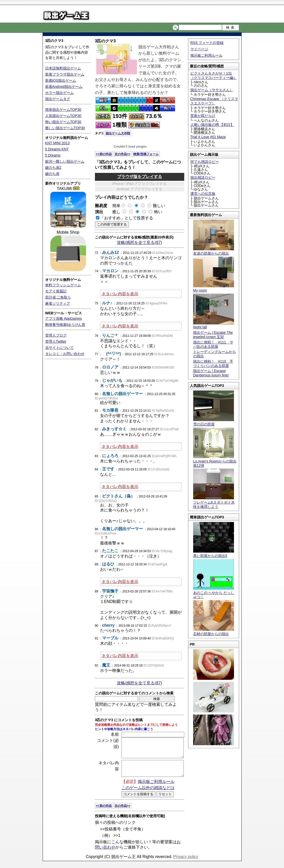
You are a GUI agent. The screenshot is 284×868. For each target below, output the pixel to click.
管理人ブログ (56, 335)
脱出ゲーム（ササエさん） (212, 90)
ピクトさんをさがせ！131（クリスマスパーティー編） (214, 75)
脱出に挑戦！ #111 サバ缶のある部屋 (213, 344)
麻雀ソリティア (58, 303)
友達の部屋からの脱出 (214, 251)
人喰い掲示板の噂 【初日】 (212, 125)
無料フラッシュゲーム (63, 285)
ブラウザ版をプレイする (140, 177)
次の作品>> (122, 154)
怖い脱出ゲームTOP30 (63, 122)
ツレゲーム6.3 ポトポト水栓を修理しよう (214, 502)
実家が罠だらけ (203, 116)
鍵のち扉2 (53, 168)
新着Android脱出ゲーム (64, 87)
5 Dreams (53, 155)
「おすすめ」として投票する (127, 218)
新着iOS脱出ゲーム (61, 80)
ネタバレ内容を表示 (120, 294)
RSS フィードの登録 (207, 43)
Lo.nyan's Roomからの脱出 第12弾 (215, 461)
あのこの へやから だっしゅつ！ (214, 593)
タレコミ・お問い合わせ (65, 354)
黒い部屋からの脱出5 (214, 554)
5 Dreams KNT (57, 149)
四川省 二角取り (58, 297)
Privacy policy (186, 864)
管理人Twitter (56, 341)
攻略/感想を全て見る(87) (139, 242)
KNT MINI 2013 (57, 143)
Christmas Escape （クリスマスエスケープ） (214, 101)
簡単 (117, 206)
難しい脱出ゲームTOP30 (65, 128)
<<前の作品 (104, 154)
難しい (159, 206)
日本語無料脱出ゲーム (63, 68)
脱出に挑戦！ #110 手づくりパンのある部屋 (213, 364)
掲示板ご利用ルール (206, 55)
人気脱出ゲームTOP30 (63, 116)
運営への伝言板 (203, 194)
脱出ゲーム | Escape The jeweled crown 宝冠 (213, 335)
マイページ (199, 49)
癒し (114, 212)
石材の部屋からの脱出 (214, 632)
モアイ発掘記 (56, 291)
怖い (158, 212)
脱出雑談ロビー (203, 177)
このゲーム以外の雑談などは (148, 795)
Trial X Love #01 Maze (208, 137)
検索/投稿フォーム (146, 154)
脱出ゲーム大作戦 (118, 133)
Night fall (214, 325)
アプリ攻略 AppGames (64, 318)
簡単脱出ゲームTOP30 (63, 110)
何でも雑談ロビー (205, 162)
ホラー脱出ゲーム (59, 93)
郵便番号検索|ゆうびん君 (65, 325)
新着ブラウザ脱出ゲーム (65, 74)
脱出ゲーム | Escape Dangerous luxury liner (211, 373)
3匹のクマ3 (54, 41)
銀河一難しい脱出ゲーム (65, 161)
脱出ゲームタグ (58, 99)
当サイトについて (59, 348)
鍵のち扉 (52, 174)
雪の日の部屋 (214, 422)
